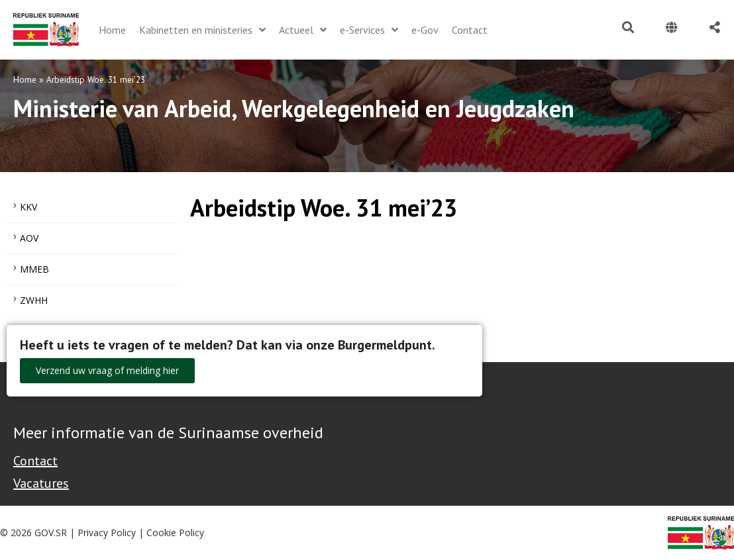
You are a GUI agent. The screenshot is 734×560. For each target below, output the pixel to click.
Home (25, 79)
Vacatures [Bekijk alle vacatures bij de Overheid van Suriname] (41, 483)
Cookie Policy (175, 533)
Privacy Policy (107, 533)
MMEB (34, 269)
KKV (28, 207)
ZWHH (34, 300)
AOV (29, 238)
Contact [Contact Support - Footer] (35, 461)
